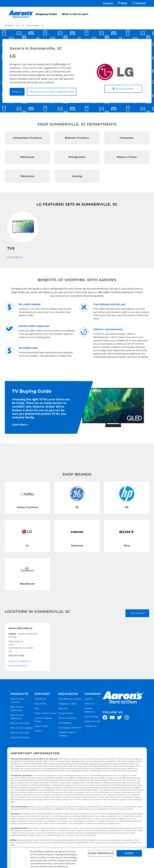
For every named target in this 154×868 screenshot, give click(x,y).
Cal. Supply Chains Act (70, 728)
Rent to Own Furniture (22, 701)
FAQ (37, 709)
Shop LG (17, 92)
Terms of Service (67, 719)
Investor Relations (93, 711)
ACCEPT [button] (129, 853)
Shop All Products (20, 738)
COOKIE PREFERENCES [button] (101, 853)
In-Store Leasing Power (46, 720)
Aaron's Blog (91, 717)
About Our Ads (92, 722)
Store (122, 3)
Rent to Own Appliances (22, 717)
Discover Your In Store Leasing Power (52, 92)
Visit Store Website (18, 662)
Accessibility (65, 723)
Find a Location (123, 89)
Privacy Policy (66, 714)
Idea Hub (63, 709)
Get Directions (16, 666)
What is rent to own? (75, 14)
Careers (108, 3)
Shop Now (13, 257)
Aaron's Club (41, 727)
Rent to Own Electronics (22, 709)
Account (139, 3)
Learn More (19, 425)
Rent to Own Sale (20, 733)
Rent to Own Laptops (22, 728)
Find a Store (137, 614)
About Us (89, 704)
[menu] (77, 11)
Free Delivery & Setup (70, 699)
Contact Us (40, 699)
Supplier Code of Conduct (71, 735)
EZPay (38, 731)
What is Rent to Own (45, 714)
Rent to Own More (20, 724)
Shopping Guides (46, 14)
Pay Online (40, 704)
